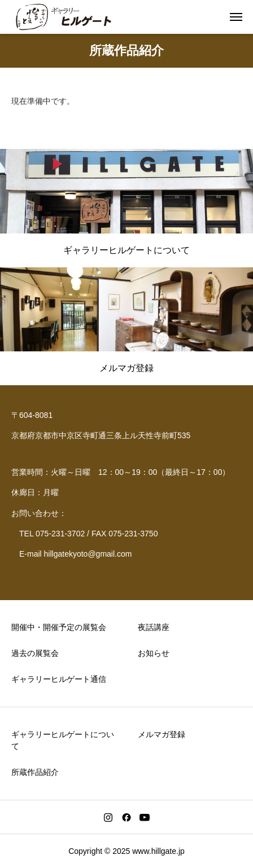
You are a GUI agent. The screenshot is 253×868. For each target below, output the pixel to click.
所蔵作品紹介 (35, 772)
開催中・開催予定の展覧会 (59, 627)
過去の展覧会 (35, 653)
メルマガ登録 (162, 734)
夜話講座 (154, 627)
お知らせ (154, 653)
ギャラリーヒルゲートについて (63, 740)
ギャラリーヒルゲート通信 (59, 679)
